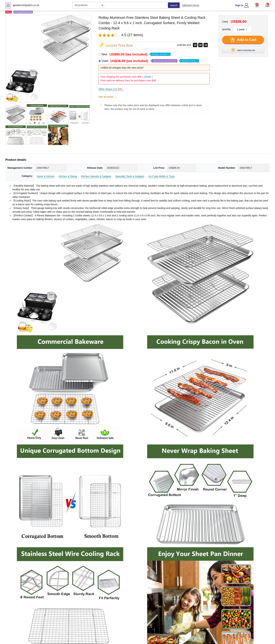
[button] (267, 5)
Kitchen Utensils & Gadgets (96, 176)
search (174, 5)
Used (150, 61)
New (136, 54)
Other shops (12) (111, 89)
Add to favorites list (243, 50)
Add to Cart (243, 40)
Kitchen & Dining (68, 176)
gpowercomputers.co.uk (26, 5)
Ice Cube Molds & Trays (161, 176)
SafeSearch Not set (191, 5)
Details (148, 77)
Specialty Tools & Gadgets (130, 176)
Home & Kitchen (46, 176)
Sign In (239, 5)
